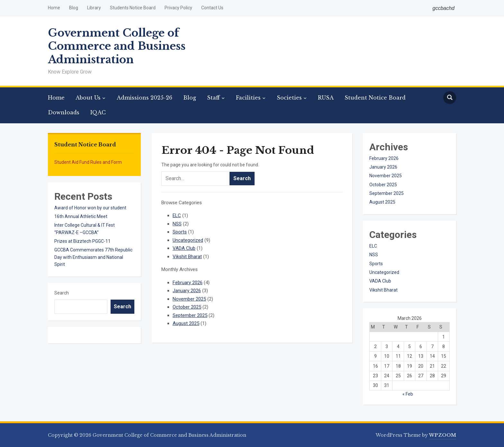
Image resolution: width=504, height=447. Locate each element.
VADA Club (184, 248)
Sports (180, 232)
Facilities (248, 98)
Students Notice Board (133, 8)
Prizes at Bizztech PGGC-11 (82, 241)
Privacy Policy (178, 8)
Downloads (64, 112)
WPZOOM (443, 435)
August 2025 (186, 323)
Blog (74, 8)
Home (54, 8)
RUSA (326, 98)
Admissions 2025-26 (144, 98)
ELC (177, 215)
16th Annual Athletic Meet (81, 216)
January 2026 (187, 291)
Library (94, 8)
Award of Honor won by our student (90, 208)
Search (62, 293)
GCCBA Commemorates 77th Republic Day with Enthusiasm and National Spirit (93, 257)
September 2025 (190, 315)
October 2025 (187, 307)
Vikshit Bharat (187, 257)
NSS (177, 224)
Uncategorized (188, 240)
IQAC (98, 112)
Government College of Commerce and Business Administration (117, 46)
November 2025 (189, 299)
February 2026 (188, 283)
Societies (289, 98)
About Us (88, 98)
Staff (213, 98)
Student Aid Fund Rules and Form (88, 162)
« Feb (408, 394)
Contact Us (212, 8)
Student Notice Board (375, 98)
